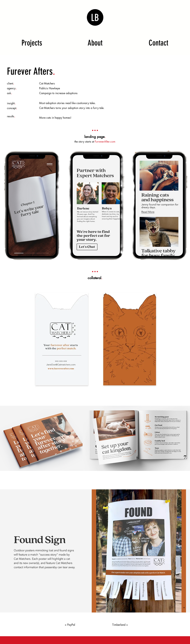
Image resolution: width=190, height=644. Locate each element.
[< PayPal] (70, 625)
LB (95, 18)
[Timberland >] (120, 625)
